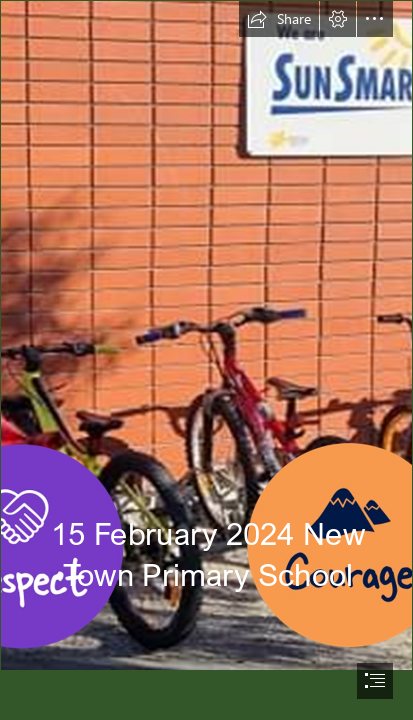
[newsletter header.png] (206, 335)
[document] (206, 360)
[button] (279, 19)
